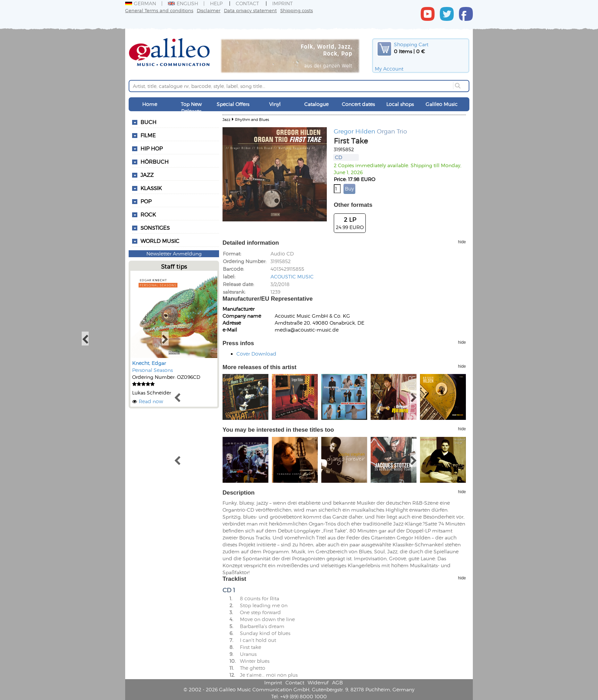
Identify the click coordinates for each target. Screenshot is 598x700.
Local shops (400, 104)
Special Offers (233, 104)
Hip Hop (152, 148)
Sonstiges (155, 228)
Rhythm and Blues (252, 119)
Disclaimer (209, 10)
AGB (337, 682)
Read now (151, 401)
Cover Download (256, 354)
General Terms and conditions (159, 10)
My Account (389, 69)
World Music (160, 241)
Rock (148, 214)
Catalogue (316, 104)
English (183, 3)
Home (150, 104)
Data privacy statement (250, 10)
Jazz (147, 175)
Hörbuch (155, 162)
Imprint (282, 3)
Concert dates (358, 104)
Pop (146, 201)
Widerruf (318, 682)
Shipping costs (297, 10)
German (141, 3)
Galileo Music (442, 104)
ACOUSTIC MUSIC (292, 276)
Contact (247, 3)
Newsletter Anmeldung (174, 254)
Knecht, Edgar (149, 363)
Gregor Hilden (354, 131)
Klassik (151, 188)
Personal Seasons (152, 370)
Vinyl (275, 104)
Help (216, 3)
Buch (148, 122)
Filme (148, 135)
